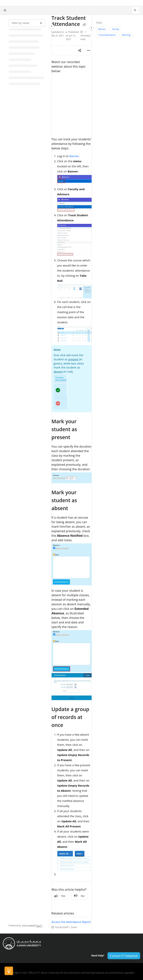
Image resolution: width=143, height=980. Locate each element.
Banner (74, 156)
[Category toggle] (52, 26)
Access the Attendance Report (71, 922)
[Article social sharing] (80, 50)
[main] (72, 474)
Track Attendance (107, 35)
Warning (126, 35)
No (79, 896)
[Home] (5, 10)
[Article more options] (89, 50)
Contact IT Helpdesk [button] (124, 956)
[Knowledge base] (9, 971)
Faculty (116, 29)
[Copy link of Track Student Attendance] (84, 25)
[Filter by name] (27, 23)
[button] (136, 10)
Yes (60, 896)
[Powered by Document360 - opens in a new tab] (26, 926)
